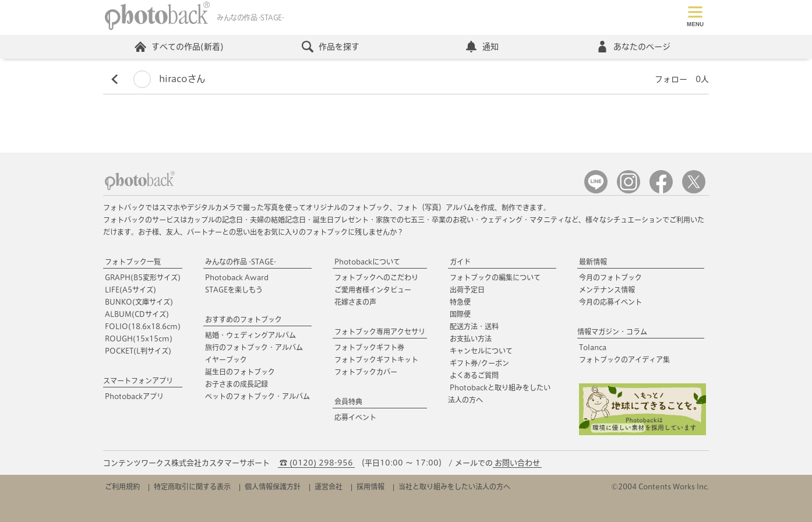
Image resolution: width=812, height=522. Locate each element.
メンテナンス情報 (607, 290)
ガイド (460, 262)
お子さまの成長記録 (236, 384)
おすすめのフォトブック (243, 319)
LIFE (130, 290)
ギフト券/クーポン (479, 363)
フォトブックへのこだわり (376, 277)
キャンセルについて (481, 351)
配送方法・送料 (474, 326)
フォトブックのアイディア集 (624, 359)
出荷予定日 (467, 290)
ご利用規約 (122, 486)
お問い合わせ (517, 463)
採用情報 (370, 486)
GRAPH (143, 277)
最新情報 (593, 262)
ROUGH (139, 338)
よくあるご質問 (474, 375)
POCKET (138, 351)
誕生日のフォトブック (240, 372)
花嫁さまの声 (355, 302)
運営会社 (329, 486)
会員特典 (348, 401)
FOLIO (143, 326)
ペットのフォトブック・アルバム (257, 396)
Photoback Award (237, 277)
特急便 (460, 302)
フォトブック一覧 (133, 262)
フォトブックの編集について (495, 277)
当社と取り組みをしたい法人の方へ (454, 486)
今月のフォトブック (610, 277)
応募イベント (355, 417)
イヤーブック (226, 359)
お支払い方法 (471, 338)
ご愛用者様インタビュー (373, 290)
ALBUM (137, 314)
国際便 (460, 314)
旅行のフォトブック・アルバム (254, 347)
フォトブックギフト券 (369, 347)
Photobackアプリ (134, 396)
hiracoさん (169, 79)
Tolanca (593, 347)
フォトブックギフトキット (376, 359)
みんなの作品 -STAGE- (241, 262)
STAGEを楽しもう (234, 290)
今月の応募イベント (610, 302)
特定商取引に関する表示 (192, 486)
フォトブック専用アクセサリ (380, 331)
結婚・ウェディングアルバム (250, 335)
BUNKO (139, 302)
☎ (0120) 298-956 (316, 463)
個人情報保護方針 (273, 486)
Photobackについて (367, 262)
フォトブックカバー (366, 372)
